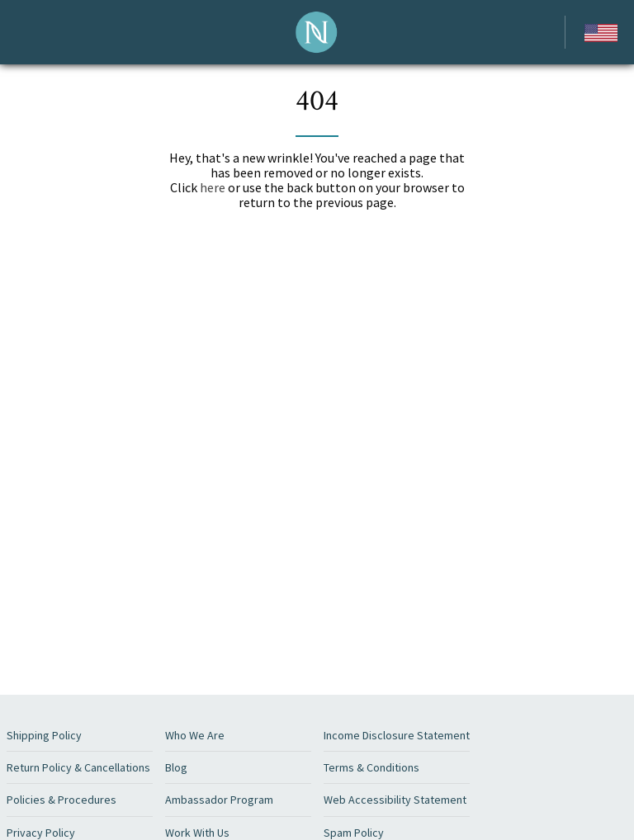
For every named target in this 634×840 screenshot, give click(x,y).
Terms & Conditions (371, 767)
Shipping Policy (44, 735)
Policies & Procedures (62, 800)
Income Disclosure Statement (397, 735)
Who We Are (195, 735)
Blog (176, 767)
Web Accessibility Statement (395, 800)
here (213, 187)
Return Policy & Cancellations (78, 767)
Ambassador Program (219, 800)
